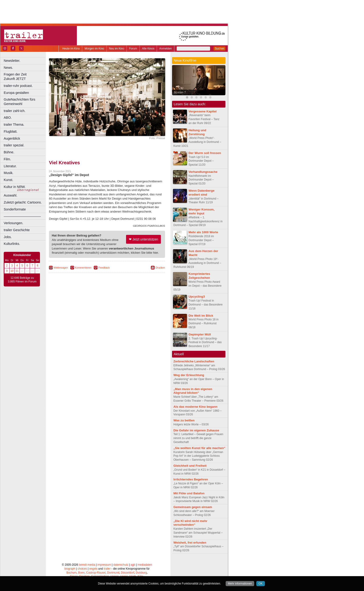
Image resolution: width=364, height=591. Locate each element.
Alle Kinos (148, 49)
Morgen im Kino (94, 49)
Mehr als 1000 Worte (203, 232)
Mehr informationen (240, 584)
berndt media (87, 565)
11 (17, 271)
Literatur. (10, 166)
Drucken (160, 268)
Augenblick (12, 138)
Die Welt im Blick (201, 316)
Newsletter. (12, 61)
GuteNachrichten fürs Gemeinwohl (19, 102)
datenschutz (121, 565)
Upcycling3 (197, 297)
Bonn (81, 573)
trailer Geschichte (17, 230)
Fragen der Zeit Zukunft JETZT (25, 77)
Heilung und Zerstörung (197, 132)
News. (8, 68)
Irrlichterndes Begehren (191, 479)
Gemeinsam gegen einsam (193, 507)
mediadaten (145, 565)
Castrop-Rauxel (96, 573)
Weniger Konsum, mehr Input (201, 211)
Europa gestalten (16, 93)
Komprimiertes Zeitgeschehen (199, 276)
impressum (104, 565)
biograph (70, 569)
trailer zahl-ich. (15, 111)
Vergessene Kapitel (203, 111)
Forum (133, 49)
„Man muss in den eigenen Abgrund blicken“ (193, 391)
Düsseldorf (128, 573)
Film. (7, 159)
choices (82, 569)
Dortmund (113, 573)
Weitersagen (61, 268)
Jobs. (8, 237)
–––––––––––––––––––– (22, 216)
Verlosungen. (13, 223)
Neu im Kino (117, 49)
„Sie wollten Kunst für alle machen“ (199, 448)
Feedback (104, 268)
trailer (107, 569)
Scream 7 (180, 92)
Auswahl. (10, 195)
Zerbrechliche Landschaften (194, 361)
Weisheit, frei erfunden (190, 543)
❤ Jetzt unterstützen (143, 239)
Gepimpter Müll (200, 334)
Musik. (9, 173)
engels (93, 569)
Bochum (71, 573)
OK (261, 584)
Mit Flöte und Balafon (189, 493)
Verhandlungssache (203, 172)
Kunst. (8, 180)
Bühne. (9, 152)
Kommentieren (83, 268)
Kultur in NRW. (15, 187)
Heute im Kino (71, 49)
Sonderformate (15, 209)
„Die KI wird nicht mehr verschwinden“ (190, 523)
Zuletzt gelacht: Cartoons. (23, 202)
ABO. (8, 118)
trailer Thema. (14, 125)
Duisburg (141, 573)
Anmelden (166, 49)
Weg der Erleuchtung (189, 375)
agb (133, 565)
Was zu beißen (184, 420)
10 (12, 271)
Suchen (219, 49)
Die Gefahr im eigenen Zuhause (196, 430)
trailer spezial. (14, 145)
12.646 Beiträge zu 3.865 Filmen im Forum (22, 280)
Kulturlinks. (12, 244)
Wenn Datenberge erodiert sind (201, 193)
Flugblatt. (11, 131)
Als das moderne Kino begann (195, 407)
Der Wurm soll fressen (205, 153)
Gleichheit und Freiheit (190, 466)
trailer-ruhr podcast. (18, 86)
